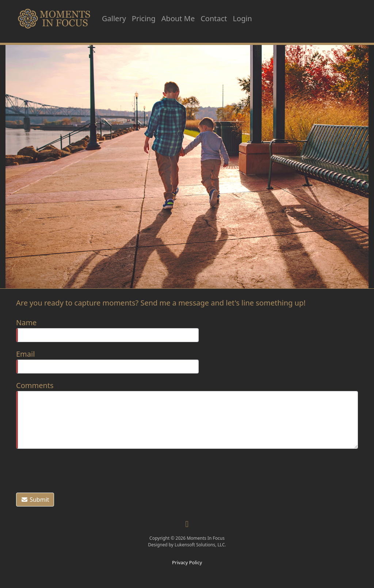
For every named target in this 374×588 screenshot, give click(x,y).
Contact (214, 18)
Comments (35, 385)
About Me (178, 18)
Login (243, 18)
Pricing (144, 18)
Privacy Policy (187, 562)
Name (26, 323)
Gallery (114, 18)
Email (25, 354)
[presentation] (72, 470)
